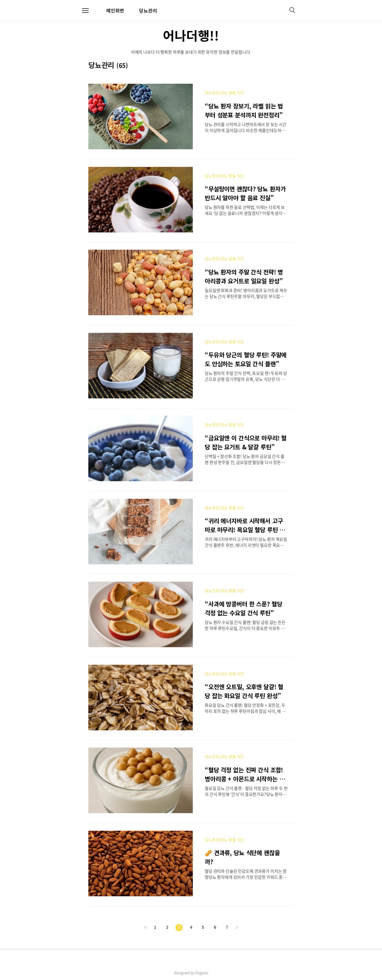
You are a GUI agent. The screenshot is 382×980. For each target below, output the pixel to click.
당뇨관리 (148, 10)
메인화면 (115, 10)
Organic (202, 973)
